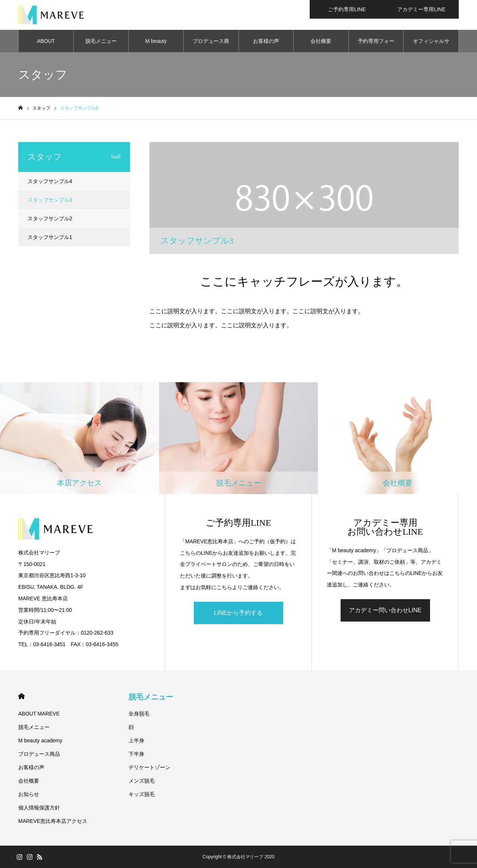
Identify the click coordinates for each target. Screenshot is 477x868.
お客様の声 (266, 41)
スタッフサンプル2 (50, 218)
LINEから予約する (238, 613)
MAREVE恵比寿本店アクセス (53, 821)
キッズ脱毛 (142, 794)
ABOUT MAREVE (46, 45)
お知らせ (29, 794)
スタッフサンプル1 (50, 237)
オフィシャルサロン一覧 (431, 45)
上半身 (136, 740)
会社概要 (321, 41)
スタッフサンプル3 (50, 200)
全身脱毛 (139, 714)
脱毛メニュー (101, 41)
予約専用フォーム (376, 45)
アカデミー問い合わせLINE (385, 610)
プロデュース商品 (211, 45)
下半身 (136, 754)
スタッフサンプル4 (50, 181)
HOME (21, 696)
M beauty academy (156, 45)
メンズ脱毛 (142, 781)
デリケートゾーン (149, 767)
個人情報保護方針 (39, 808)
